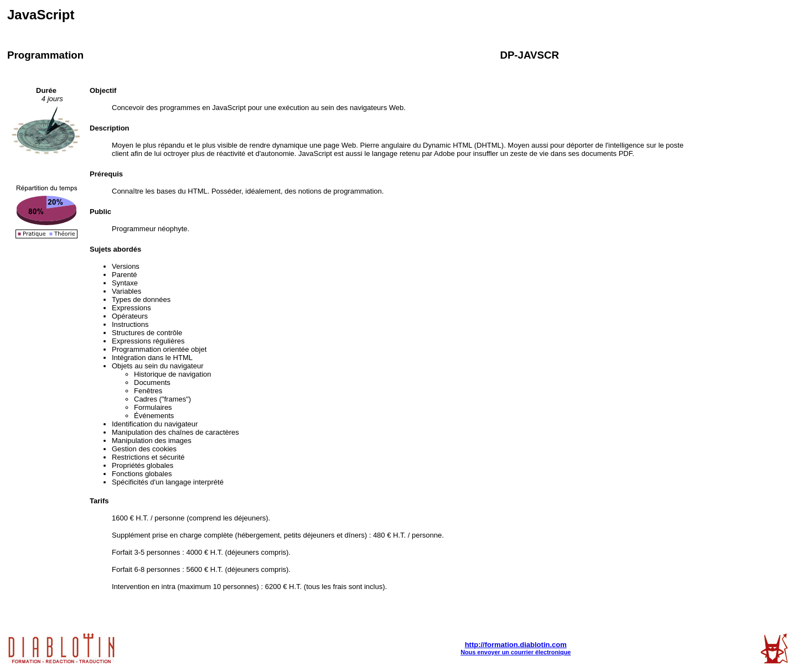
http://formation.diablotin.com (516, 645)
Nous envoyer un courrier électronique (516, 652)
